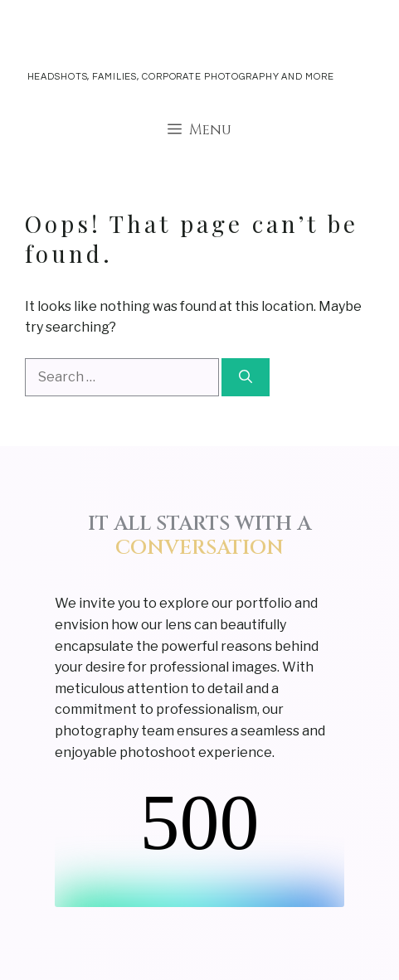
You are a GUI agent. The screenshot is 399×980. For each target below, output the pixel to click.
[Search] (246, 377)
